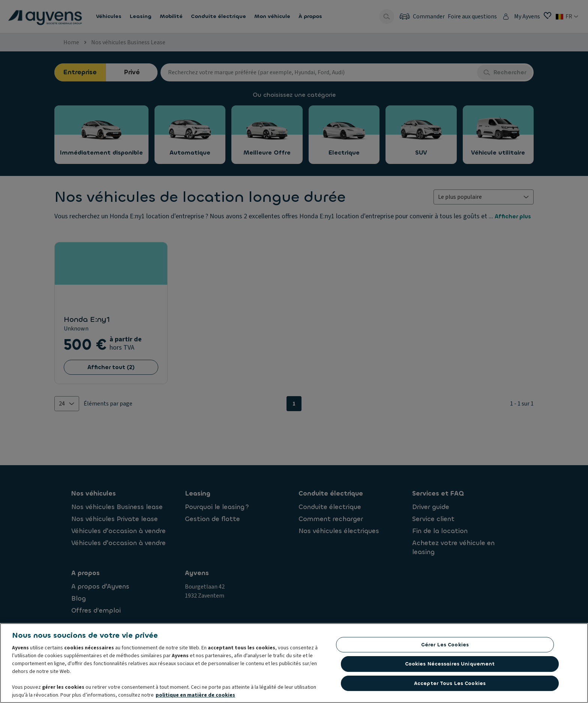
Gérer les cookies (445, 645)
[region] (294, 663)
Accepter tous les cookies (450, 683)
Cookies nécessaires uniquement (450, 664)
